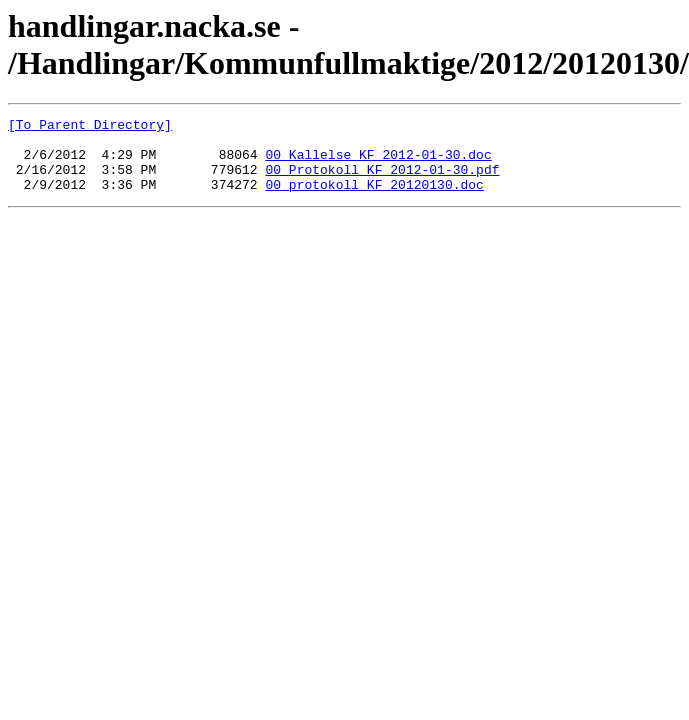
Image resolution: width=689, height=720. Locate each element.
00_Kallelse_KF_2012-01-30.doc (378, 163)
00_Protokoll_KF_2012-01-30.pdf (382, 181)
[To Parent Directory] (90, 127)
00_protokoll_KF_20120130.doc (374, 199)
